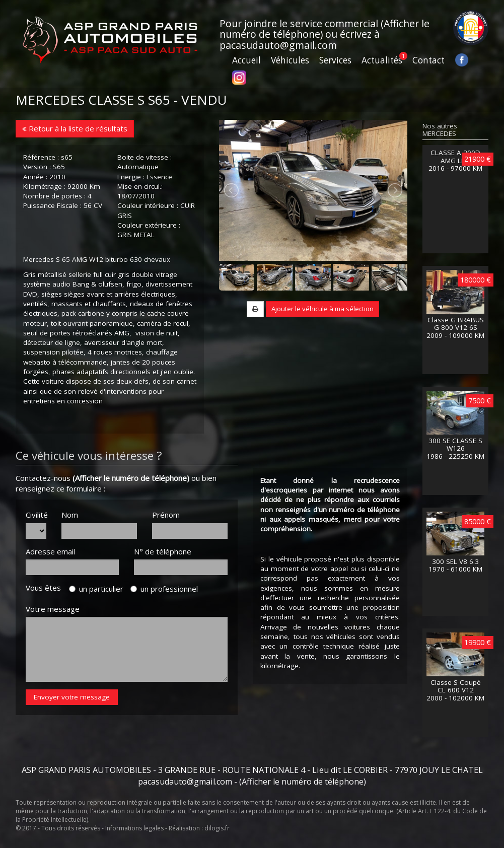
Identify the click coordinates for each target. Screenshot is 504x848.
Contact (428, 60)
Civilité (36, 515)
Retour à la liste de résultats (75, 128)
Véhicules (290, 60)
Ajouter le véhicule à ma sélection (322, 309)
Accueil (246, 60)
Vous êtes (46, 588)
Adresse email (50, 551)
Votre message (53, 609)
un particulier (96, 589)
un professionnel (164, 589)
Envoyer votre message (72, 697)
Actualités (382, 60)
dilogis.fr (217, 828)
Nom (70, 515)
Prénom (166, 515)
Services (335, 60)
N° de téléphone (163, 551)
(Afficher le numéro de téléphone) (131, 478)
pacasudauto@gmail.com (278, 45)
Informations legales (134, 828)
